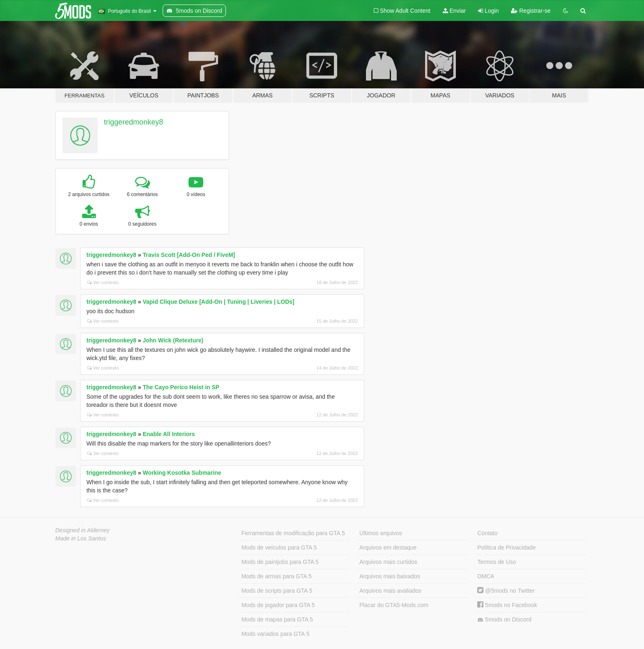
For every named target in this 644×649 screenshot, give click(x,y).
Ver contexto (103, 282)
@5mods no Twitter (506, 591)
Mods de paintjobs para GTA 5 (280, 562)
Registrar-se (531, 11)
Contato (487, 533)
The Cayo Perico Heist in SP (181, 387)
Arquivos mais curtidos (388, 562)
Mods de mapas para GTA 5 (277, 619)
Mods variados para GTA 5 (275, 634)
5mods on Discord (504, 620)
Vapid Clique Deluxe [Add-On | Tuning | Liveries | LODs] (218, 302)
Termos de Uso (497, 562)
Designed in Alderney (83, 530)
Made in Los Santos (81, 538)
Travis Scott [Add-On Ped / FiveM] (189, 255)
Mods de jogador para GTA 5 (278, 605)
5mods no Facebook (507, 605)
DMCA (486, 576)
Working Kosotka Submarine (182, 473)
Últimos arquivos (381, 533)
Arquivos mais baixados (390, 576)
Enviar (454, 11)
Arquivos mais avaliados (390, 591)
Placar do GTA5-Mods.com (394, 605)
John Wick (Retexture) (173, 340)
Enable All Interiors (169, 434)
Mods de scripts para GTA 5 (277, 591)
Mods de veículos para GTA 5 (279, 547)
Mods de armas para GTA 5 (277, 576)
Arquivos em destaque (388, 547)
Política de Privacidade (506, 547)
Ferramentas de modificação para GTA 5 (293, 533)
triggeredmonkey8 (133, 122)
